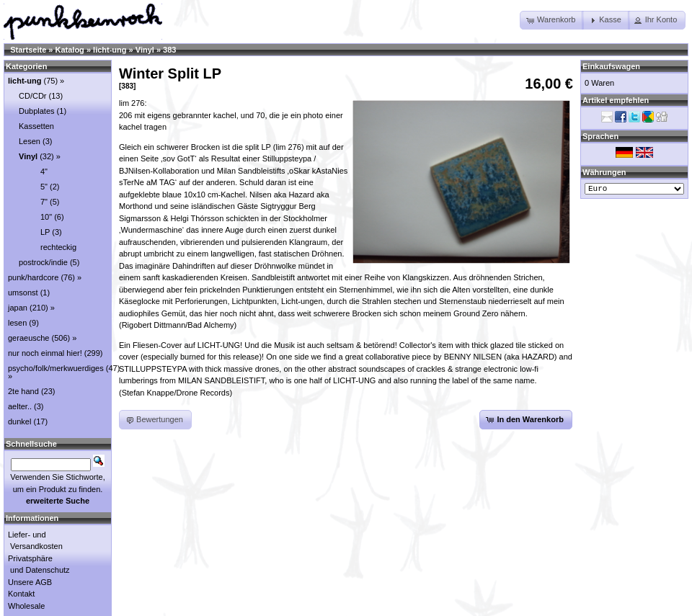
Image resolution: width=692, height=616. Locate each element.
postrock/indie (43, 262)
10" (46, 217)
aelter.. (20, 406)
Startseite (28, 50)
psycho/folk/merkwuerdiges (56, 368)
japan (18, 308)
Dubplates (37, 111)
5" (44, 187)
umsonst (23, 293)
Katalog (70, 50)
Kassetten (36, 126)
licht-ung (110, 50)
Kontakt (21, 594)
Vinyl (145, 50)
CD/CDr (33, 96)
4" (44, 171)
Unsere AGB (30, 582)
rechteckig (58, 247)
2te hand (23, 391)
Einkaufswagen (611, 66)
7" (44, 202)
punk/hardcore (33, 277)
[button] (552, 20)
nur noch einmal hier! (45, 353)
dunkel (19, 421)
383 (169, 50)
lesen (17, 323)
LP (45, 232)
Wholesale (26, 606)
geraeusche (29, 338)
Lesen (30, 141)
